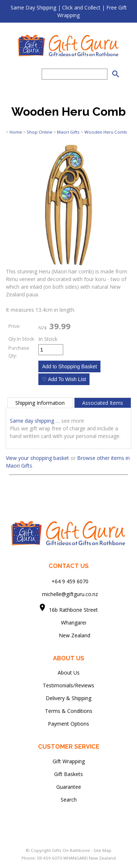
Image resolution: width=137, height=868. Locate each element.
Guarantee (69, 787)
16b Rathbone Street (74, 610)
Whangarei (68, 623)
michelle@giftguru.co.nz (70, 594)
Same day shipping (32, 421)
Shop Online (39, 132)
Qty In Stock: (22, 339)
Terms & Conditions (69, 711)
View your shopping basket (37, 458)
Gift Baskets (68, 774)
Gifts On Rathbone (71, 850)
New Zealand (69, 635)
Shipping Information (40, 403)
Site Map (102, 850)
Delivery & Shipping (68, 698)
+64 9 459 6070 (70, 581)
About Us (69, 673)
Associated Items (103, 403)
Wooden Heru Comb (106, 132)
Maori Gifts (68, 132)
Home (16, 132)
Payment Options (68, 724)
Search (69, 800)
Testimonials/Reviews (68, 685)
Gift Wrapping (69, 761)
